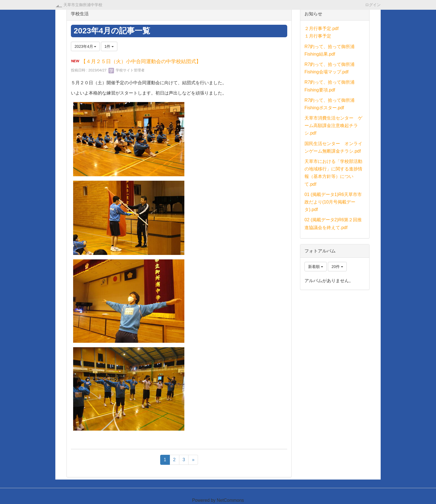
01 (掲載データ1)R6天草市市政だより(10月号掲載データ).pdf (333, 202)
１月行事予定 (318, 36)
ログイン (373, 5)
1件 (109, 46)
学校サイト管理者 (127, 70)
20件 (337, 267)
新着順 (316, 267)
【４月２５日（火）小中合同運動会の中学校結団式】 (141, 61)
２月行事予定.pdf (322, 28)
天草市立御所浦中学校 (83, 5)
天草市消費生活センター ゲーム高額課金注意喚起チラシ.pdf (333, 126)
